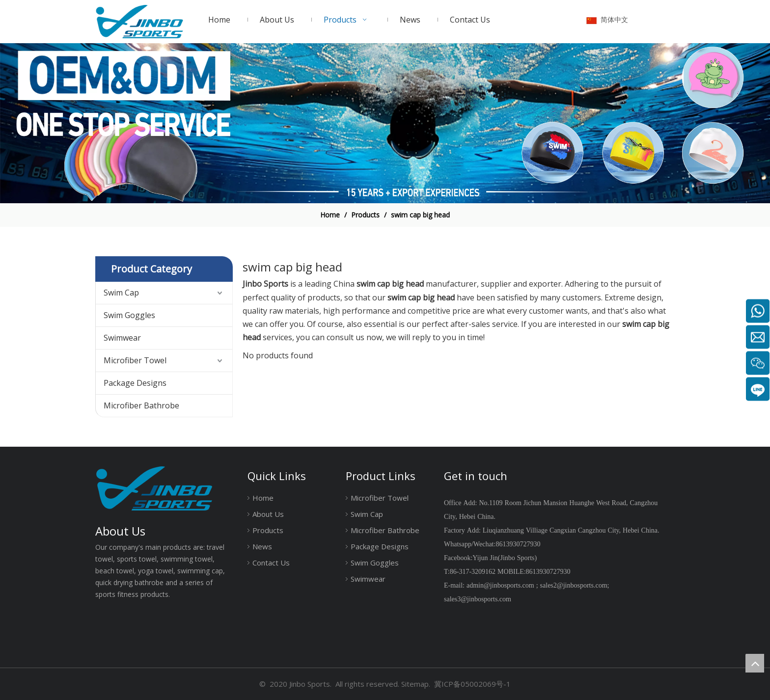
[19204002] (385, 123)
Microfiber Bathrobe (141, 405)
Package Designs (135, 383)
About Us (268, 514)
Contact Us (271, 563)
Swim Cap (121, 293)
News (262, 546)
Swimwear (122, 338)
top (755, 663)
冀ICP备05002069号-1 (472, 684)
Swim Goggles (129, 315)
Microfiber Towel (135, 360)
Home (263, 498)
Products (268, 530)
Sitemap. (416, 684)
